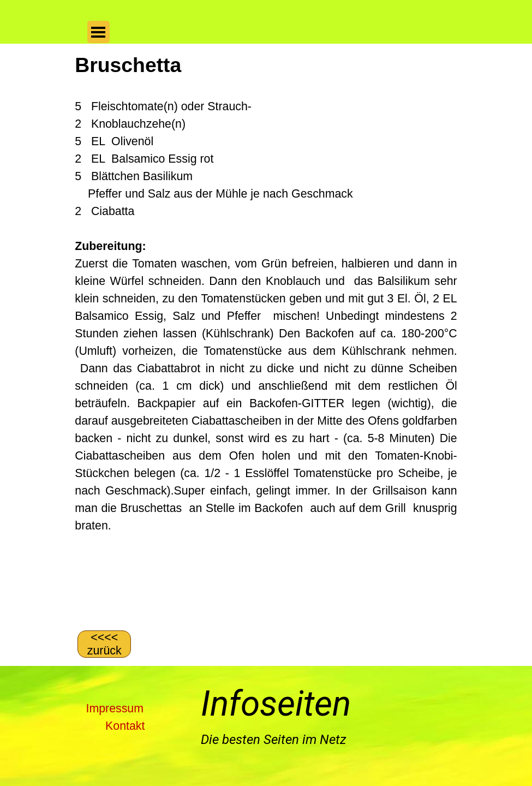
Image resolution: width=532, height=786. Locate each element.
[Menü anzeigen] (98, 32)
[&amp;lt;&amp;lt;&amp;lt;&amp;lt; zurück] (104, 644)
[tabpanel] (266, 336)
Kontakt (125, 726)
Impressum (115, 708)
